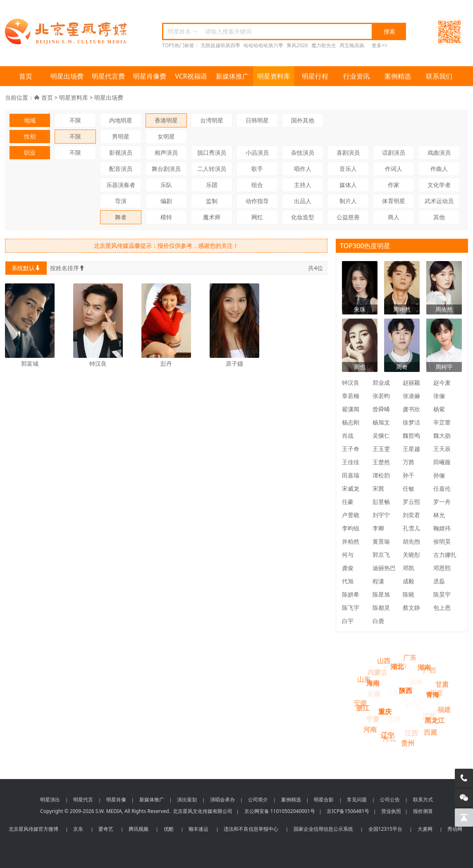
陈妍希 (351, 594)
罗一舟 (442, 502)
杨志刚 (351, 422)
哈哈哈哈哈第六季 (263, 45)
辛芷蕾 (442, 422)
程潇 (378, 581)
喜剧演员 (348, 152)
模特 (166, 217)
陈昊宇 (442, 594)
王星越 (411, 449)
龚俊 (348, 568)
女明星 (166, 136)
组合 (257, 185)
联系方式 (423, 800)
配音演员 (121, 169)
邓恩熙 (442, 568)
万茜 (408, 462)
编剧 (166, 201)
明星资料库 (274, 76)
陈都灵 (381, 608)
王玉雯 (381, 449)
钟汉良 (351, 382)
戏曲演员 (439, 152)
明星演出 (50, 800)
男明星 (121, 136)
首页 (26, 76)
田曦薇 (442, 462)
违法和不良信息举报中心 (251, 829)
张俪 (439, 396)
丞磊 (439, 581)
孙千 (408, 475)
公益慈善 (348, 217)
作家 (394, 185)
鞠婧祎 (442, 528)
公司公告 (390, 800)
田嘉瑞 (351, 475)
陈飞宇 (351, 608)
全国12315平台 (385, 829)
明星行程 (315, 76)
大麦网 (425, 829)
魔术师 (212, 217)
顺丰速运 (198, 829)
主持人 (303, 185)
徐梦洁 (411, 422)
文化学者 (439, 185)
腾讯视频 (139, 829)
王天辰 (442, 449)
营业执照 (391, 811)
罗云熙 (411, 502)
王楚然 (381, 462)
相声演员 (166, 152)
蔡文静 (411, 608)
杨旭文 (381, 422)
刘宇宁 (381, 515)
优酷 (169, 829)
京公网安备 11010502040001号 (280, 811)
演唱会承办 (222, 800)
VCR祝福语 (191, 76)
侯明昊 (442, 541)
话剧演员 (394, 152)
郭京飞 (381, 555)
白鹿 (378, 621)
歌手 (257, 169)
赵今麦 (442, 382)
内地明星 (121, 120)
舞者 (121, 217)
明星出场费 (67, 76)
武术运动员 (439, 201)
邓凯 (408, 568)
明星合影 (324, 800)
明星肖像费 (150, 76)
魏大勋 (442, 435)
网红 (257, 217)
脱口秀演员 (212, 152)
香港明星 (166, 120)
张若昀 (381, 396)
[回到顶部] (464, 818)
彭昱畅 (381, 502)
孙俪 (439, 475)
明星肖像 (116, 800)
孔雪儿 (411, 528)
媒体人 (348, 185)
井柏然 (351, 541)
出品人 (303, 201)
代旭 (348, 581)
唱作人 (303, 169)
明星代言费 (108, 76)
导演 (121, 201)
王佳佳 (351, 462)
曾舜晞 (381, 409)
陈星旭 (381, 594)
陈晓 (408, 594)
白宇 (348, 621)
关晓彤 (411, 555)
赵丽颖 (411, 382)
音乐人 (348, 169)
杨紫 (439, 409)
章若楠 (351, 396)
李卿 (378, 528)
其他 (439, 217)
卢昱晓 (351, 515)
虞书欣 (411, 409)
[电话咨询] (464, 778)
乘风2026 (297, 45)
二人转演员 (212, 169)
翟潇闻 (351, 409)
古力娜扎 (445, 555)
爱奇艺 (106, 829)
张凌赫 (411, 396)
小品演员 (257, 152)
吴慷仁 (381, 435)
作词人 (394, 169)
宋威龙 (351, 488)
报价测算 (423, 811)
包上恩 (442, 608)
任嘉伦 (442, 488)
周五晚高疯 (352, 45)
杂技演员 (303, 152)
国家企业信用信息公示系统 (323, 829)
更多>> (380, 45)
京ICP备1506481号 (348, 811)
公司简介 (258, 800)
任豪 (348, 502)
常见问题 (357, 800)
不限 (75, 120)
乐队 (166, 185)
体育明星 (394, 201)
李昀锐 (351, 528)
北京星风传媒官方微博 (33, 829)
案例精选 (398, 76)
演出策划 (187, 800)
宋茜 (378, 488)
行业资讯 (356, 76)
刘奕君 (411, 515)
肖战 (348, 435)
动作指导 (257, 201)
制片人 (348, 201)
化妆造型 (303, 217)
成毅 (408, 581)
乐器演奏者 (121, 185)
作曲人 (439, 169)
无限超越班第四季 (220, 45)
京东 (78, 829)
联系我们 (439, 76)
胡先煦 (411, 541)
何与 (348, 555)
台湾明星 (212, 120)
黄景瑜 (381, 541)
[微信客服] (464, 798)
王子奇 (351, 449)
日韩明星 (257, 120)
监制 (212, 201)
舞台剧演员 (166, 169)
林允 (439, 515)
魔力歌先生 (324, 45)
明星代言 (83, 800)
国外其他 (303, 120)
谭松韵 (381, 475)
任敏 (408, 488)
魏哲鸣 (411, 435)
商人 (394, 217)
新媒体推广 (232, 76)
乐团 (212, 185)
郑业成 (381, 382)
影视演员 (121, 152)
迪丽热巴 (384, 568)
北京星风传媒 (67, 32)
